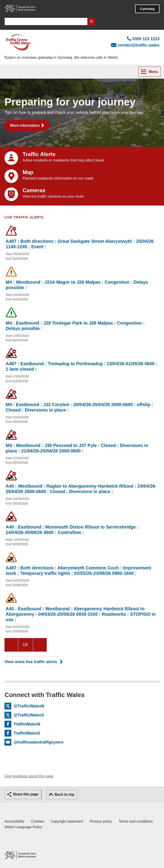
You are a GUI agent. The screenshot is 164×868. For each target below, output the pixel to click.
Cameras (34, 190)
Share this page (26, 794)
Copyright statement (67, 821)
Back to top (64, 794)
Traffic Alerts (39, 154)
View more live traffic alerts (31, 662)
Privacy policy (101, 821)
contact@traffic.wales (139, 45)
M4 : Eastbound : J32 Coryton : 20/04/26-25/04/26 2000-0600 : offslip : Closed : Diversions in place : (79, 407)
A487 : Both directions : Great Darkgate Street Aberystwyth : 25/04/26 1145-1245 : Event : (80, 244)
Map (28, 172)
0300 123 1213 (146, 39)
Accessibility (14, 821)
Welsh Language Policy (23, 827)
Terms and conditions (136, 821)
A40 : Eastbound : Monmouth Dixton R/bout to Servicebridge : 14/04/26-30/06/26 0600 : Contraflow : (72, 530)
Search (91, 21)
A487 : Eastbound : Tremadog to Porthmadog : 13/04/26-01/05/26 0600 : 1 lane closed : (81, 366)
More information (25, 125)
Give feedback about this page (29, 776)
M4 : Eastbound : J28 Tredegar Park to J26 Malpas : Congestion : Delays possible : (75, 326)
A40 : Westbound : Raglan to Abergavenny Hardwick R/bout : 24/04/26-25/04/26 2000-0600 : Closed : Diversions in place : (81, 489)
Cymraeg (147, 9)
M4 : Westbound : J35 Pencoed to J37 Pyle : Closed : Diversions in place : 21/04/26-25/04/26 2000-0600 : (77, 448)
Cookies (37, 821)
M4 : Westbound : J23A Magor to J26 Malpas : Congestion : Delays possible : (77, 285)
